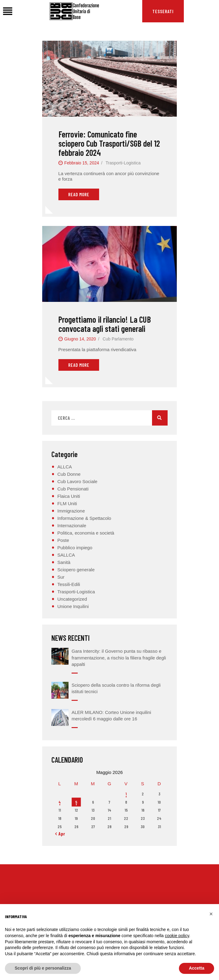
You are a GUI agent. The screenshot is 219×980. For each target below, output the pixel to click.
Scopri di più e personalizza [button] (43, 968)
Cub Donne (69, 474)
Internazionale (72, 526)
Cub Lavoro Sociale (78, 481)
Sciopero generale (76, 570)
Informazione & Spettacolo (84, 518)
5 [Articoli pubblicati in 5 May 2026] (76, 802)
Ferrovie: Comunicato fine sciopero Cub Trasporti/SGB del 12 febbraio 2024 (109, 143)
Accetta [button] (197, 968)
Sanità (64, 562)
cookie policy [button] (177, 936)
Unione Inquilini (73, 606)
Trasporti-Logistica (123, 163)
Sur (61, 577)
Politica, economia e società (86, 533)
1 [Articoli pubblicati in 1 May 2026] (126, 794)
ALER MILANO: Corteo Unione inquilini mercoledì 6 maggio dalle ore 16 (111, 716)
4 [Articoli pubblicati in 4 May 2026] (60, 802)
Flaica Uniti (69, 496)
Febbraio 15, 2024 (82, 163)
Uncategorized (72, 599)
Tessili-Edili (69, 584)
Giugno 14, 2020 (80, 339)
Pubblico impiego (75, 548)
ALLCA (65, 467)
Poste (63, 540)
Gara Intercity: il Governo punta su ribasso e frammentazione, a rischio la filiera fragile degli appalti (119, 658)
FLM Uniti (67, 503)
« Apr (60, 834)
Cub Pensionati (73, 489)
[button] (211, 914)
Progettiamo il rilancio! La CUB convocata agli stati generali (105, 324)
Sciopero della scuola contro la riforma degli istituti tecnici (116, 688)
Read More (79, 194)
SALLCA (66, 555)
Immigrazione (71, 511)
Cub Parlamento (118, 339)
